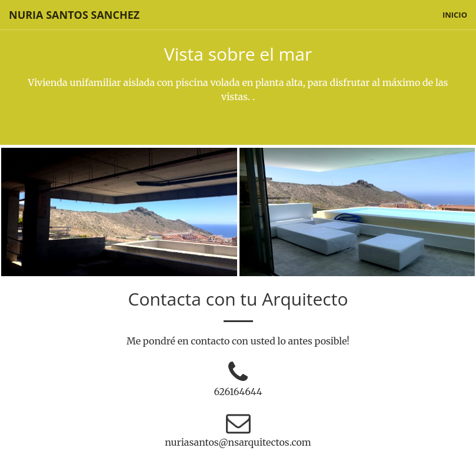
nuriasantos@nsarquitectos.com (238, 442)
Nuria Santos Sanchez (74, 15)
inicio (455, 15)
